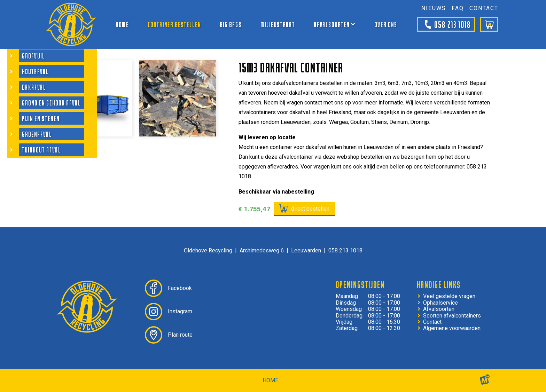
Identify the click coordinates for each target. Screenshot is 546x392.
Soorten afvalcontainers (452, 316)
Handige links (439, 284)
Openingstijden (360, 284)
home (270, 380)
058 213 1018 (446, 24)
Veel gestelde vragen (449, 296)
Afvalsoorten (439, 309)
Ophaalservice (440, 303)
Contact (432, 322)
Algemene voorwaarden (452, 328)
